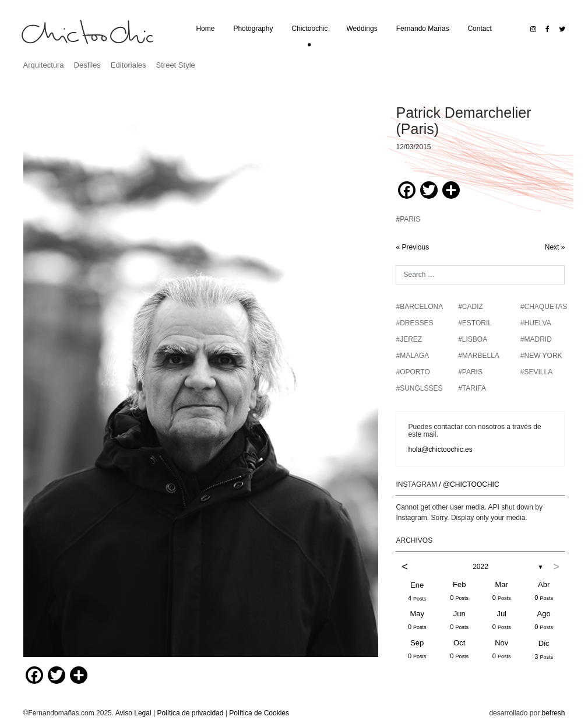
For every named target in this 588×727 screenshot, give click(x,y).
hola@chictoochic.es (440, 449)
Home (205, 29)
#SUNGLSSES (419, 388)
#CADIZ (471, 307)
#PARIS (470, 372)
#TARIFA (472, 388)
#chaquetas (544, 307)
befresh (553, 713)
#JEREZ (409, 339)
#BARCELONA (419, 307)
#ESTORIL (475, 323)
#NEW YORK (541, 356)
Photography (253, 29)
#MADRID (536, 339)
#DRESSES (414, 323)
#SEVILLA (536, 372)
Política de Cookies (259, 713)
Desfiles (87, 65)
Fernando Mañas (423, 29)
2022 (480, 567)
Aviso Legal (133, 713)
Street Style (176, 65)
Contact (479, 29)
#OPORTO (413, 372)
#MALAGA (412, 356)
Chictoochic (309, 29)
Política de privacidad (190, 713)
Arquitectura (44, 65)
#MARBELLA (479, 356)
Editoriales (128, 65)
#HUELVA (536, 323)
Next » (555, 247)
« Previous (412, 247)
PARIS (410, 219)
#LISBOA (473, 339)
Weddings (362, 29)
